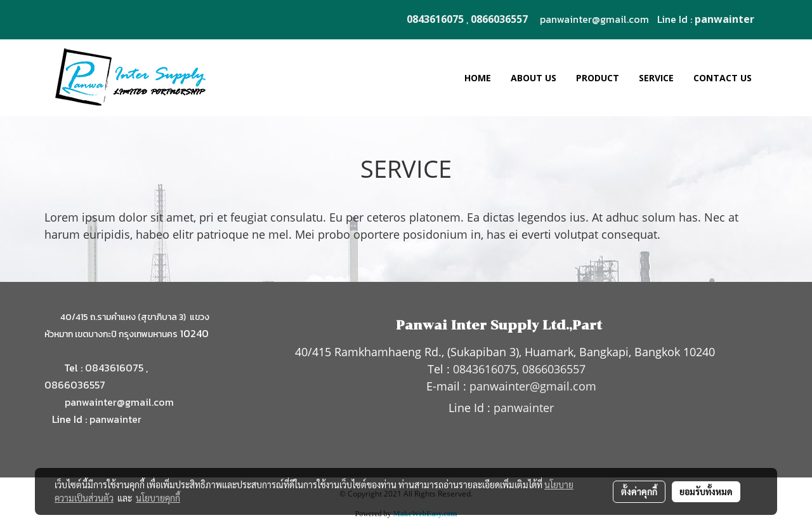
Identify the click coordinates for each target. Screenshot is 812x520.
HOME (478, 78)
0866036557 (75, 385)
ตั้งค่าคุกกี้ (639, 491)
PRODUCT (598, 78)
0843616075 (114, 368)
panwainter (115, 419)
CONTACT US (723, 78)
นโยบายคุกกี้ (158, 498)
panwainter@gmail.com (594, 19)
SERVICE (656, 78)
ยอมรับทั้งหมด (706, 491)
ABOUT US (534, 78)
